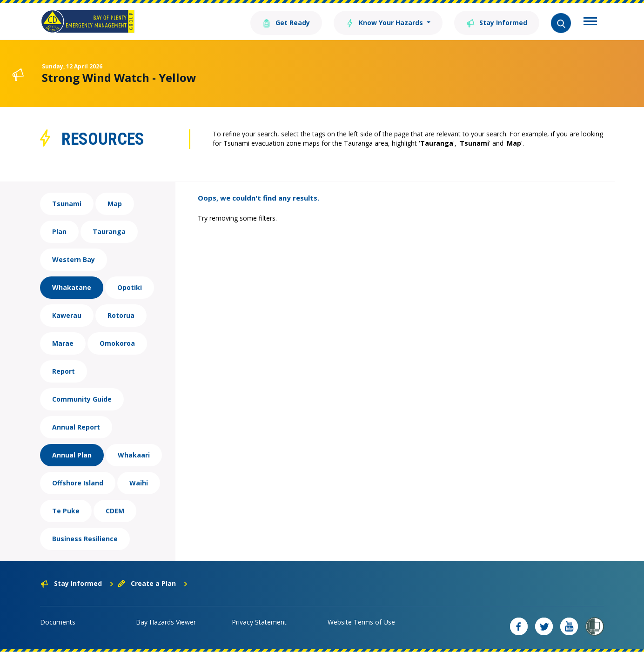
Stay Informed (497, 22)
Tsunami (67, 204)
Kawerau (67, 315)
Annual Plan (72, 455)
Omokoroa (117, 343)
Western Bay (74, 259)
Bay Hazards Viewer (166, 622)
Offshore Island (78, 483)
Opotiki (130, 287)
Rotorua (121, 315)
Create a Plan (153, 583)
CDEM (115, 511)
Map (115, 204)
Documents (58, 622)
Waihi (139, 483)
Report (64, 371)
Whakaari (134, 455)
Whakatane (72, 287)
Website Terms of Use (361, 622)
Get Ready (286, 22)
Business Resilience (85, 539)
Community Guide (82, 399)
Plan (59, 232)
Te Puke (66, 511)
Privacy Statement (259, 622)
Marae (63, 343)
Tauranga (109, 232)
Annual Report (76, 427)
